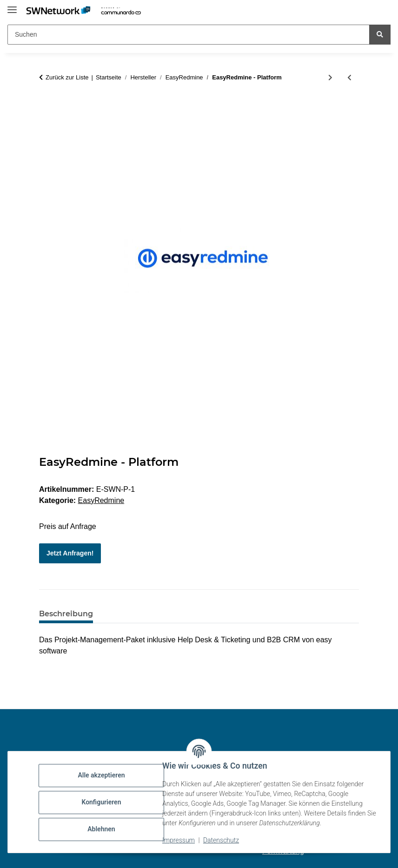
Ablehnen (102, 829)
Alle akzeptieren (102, 775)
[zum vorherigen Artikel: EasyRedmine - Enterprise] (349, 78)
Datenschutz (222, 840)
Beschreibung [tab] (66, 614)
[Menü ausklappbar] (12, 6)
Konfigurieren (102, 802)
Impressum (179, 840)
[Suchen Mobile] (189, 35)
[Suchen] (380, 35)
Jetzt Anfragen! (70, 553)
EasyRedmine (101, 500)
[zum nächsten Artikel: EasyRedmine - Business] (330, 78)
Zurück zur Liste (67, 77)
